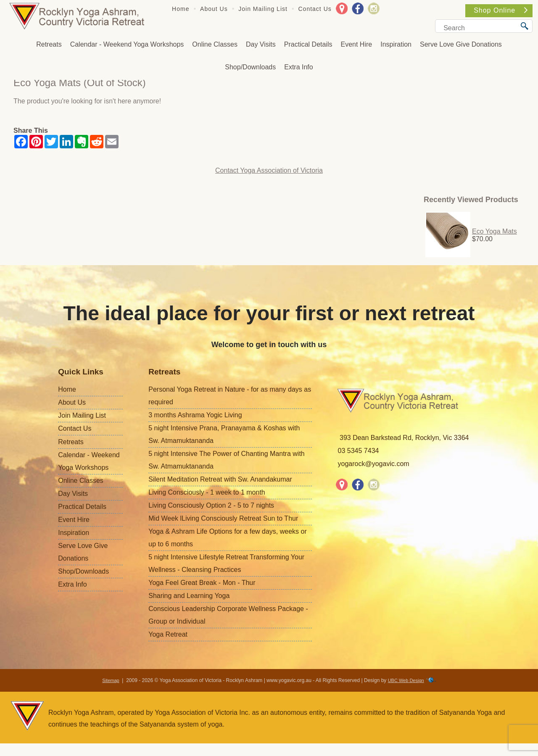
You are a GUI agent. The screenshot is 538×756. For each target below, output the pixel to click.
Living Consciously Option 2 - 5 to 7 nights (211, 505)
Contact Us (315, 9)
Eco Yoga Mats (494, 231)
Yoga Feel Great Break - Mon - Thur (202, 583)
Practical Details (308, 44)
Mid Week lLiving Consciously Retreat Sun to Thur (223, 518)
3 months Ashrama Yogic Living (195, 415)
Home (181, 9)
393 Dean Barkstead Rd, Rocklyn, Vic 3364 (404, 438)
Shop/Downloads (250, 67)
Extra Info (298, 67)
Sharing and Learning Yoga (189, 596)
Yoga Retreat (168, 634)
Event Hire (356, 44)
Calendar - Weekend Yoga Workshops (127, 44)
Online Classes (215, 44)
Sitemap (111, 680)
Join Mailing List (263, 9)
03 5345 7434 (359, 451)
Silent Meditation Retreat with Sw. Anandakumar (220, 479)
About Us (214, 9)
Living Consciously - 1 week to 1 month (207, 492)
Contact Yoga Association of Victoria (269, 170)
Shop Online (501, 10)
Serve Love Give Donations (461, 44)
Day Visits (261, 44)
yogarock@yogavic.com (374, 464)
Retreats (49, 44)
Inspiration (396, 44)
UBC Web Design (406, 680)
